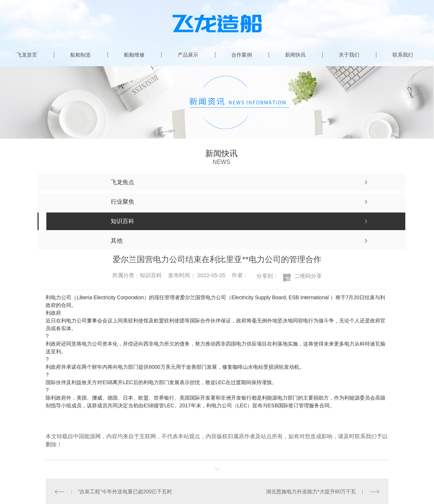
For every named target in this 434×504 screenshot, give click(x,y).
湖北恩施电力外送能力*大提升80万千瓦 (311, 491)
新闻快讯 (295, 55)
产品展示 (188, 55)
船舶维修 (134, 55)
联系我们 (403, 55)
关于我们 (349, 55)
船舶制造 (81, 55)
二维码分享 (308, 276)
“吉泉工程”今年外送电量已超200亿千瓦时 (125, 491)
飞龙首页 (27, 55)
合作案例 (242, 55)
